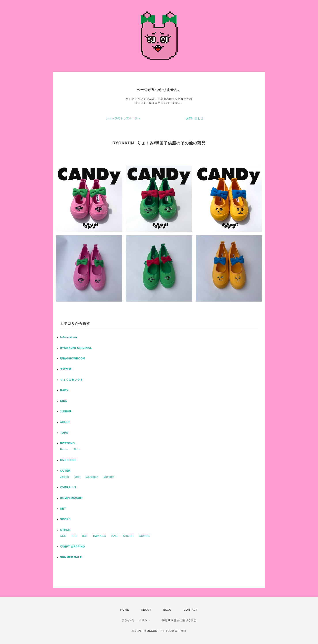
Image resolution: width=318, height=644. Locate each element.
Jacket (65, 477)
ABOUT (146, 610)
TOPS (64, 433)
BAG (114, 536)
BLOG (168, 610)
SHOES (128, 536)
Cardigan (92, 477)
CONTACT (191, 610)
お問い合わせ (195, 118)
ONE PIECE (68, 460)
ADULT (65, 422)
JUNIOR (66, 412)
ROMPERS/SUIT (71, 498)
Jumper (109, 477)
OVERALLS (68, 487)
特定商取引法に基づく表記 (179, 620)
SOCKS (65, 519)
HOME (125, 610)
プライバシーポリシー (136, 620)
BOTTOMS (67, 443)
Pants (64, 449)
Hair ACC (100, 536)
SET (63, 509)
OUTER (65, 471)
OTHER (65, 530)
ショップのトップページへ (123, 118)
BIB (74, 536)
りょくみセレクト (72, 380)
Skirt (77, 449)
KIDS (64, 401)
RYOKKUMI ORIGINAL (76, 348)
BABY (64, 390)
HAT (85, 536)
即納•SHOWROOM (73, 359)
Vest (77, 477)
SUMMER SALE (71, 557)
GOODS (144, 536)
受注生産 (66, 369)
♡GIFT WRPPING (73, 547)
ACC (63, 536)
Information (69, 337)
